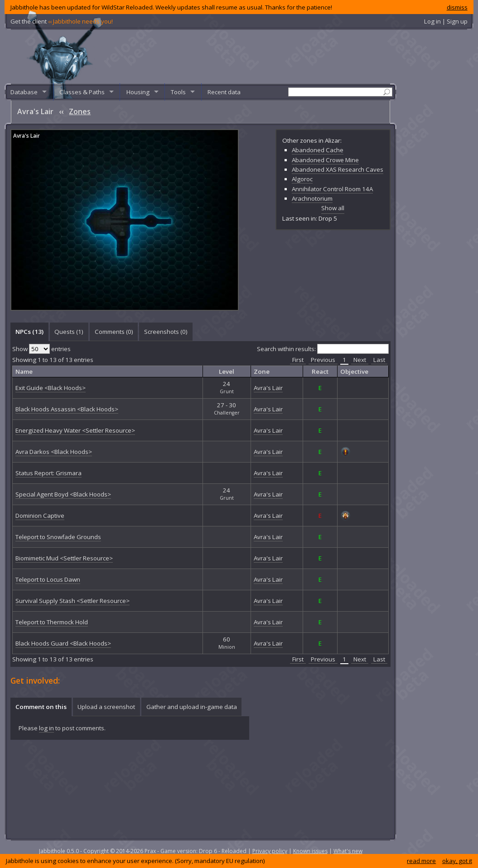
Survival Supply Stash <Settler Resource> (72, 601)
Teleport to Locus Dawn (48, 579)
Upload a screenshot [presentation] (106, 707)
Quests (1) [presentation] (69, 332)
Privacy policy (270, 851)
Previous (323, 360)
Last (379, 360)
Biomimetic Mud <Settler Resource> (64, 558)
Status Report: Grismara (48, 473)
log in (46, 728)
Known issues (310, 851)
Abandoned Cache (318, 150)
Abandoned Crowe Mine (325, 160)
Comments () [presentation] (114, 332)
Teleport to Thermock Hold (52, 622)
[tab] (29, 332)
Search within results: (323, 349)
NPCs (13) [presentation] (29, 332)
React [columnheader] (320, 371)
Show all (333, 208)
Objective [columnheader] (354, 371)
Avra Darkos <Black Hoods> (54, 452)
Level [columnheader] (227, 371)
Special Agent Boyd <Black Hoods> (63, 494)
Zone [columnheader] (262, 371)
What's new (348, 851)
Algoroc (302, 179)
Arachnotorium (312, 198)
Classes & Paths (82, 92)
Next (360, 360)
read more (421, 861)
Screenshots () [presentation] (166, 332)
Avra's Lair (27, 136)
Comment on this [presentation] (41, 707)
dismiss (457, 7)
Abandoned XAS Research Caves (338, 169)
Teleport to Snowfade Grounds (58, 537)
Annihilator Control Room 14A (332, 189)
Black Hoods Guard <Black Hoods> (63, 643)
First (298, 360)
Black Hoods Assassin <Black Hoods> (67, 409)
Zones (80, 111)
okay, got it (457, 861)
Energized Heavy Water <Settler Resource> (75, 430)
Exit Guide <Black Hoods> (51, 388)
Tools (178, 92)
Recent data (224, 92)
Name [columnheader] (24, 371)
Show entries (41, 349)
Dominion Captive (40, 516)
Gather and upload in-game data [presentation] (192, 707)
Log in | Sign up (446, 21)
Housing (138, 92)
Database (24, 92)
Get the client (62, 21)
